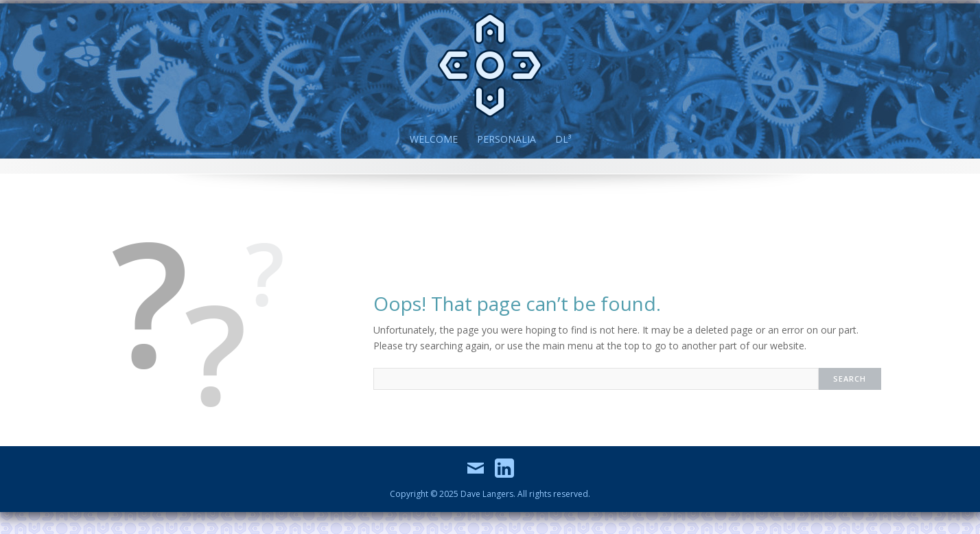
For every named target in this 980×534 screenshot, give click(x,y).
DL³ (563, 139)
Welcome (434, 139)
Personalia (506, 139)
